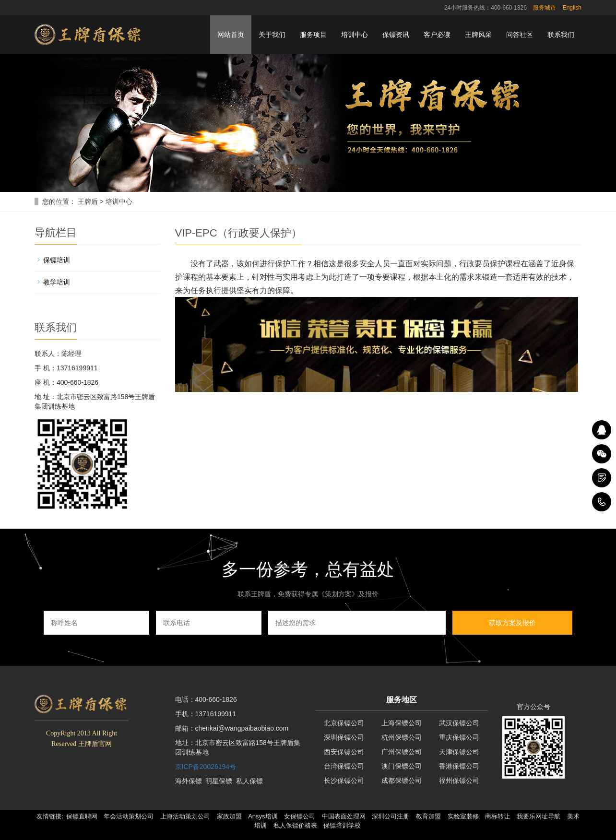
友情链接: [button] (50, 816)
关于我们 (272, 35)
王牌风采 (478, 35)
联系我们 (561, 35)
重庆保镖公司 (459, 737)
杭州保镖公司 (402, 737)
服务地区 (402, 700)
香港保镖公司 (459, 766)
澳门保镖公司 (402, 766)
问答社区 (520, 35)
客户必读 (437, 35)
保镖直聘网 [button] (82, 816)
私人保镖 (249, 781)
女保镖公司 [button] (300, 816)
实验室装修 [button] (463, 816)
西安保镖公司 (344, 752)
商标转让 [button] (498, 816)
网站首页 (231, 35)
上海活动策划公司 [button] (185, 816)
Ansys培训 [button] (263, 816)
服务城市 (545, 8)
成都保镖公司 (402, 781)
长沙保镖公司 (344, 781)
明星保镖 (219, 781)
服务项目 (313, 35)
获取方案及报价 (512, 623)
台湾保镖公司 (344, 766)
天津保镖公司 (459, 752)
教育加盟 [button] (428, 816)
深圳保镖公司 (344, 737)
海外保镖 (189, 781)
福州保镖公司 (459, 781)
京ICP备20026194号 (206, 767)
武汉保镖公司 (459, 723)
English (572, 8)
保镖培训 (57, 260)
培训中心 (355, 35)
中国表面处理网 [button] (344, 816)
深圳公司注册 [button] (391, 816)
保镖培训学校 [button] (342, 825)
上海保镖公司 (402, 723)
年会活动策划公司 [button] (129, 816)
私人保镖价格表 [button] (295, 825)
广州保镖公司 (402, 752)
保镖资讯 (396, 35)
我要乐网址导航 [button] (539, 816)
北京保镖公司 (344, 723)
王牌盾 (88, 201)
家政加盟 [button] (229, 816)
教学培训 (57, 282)
